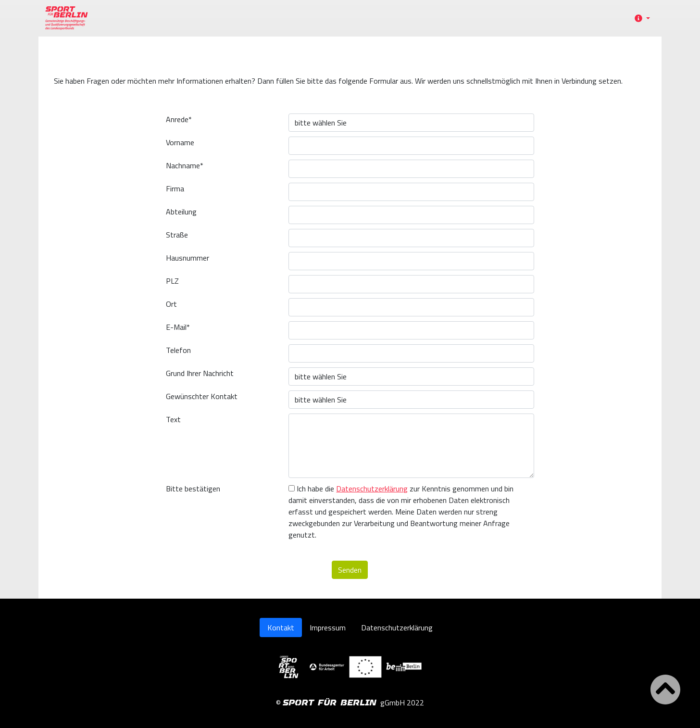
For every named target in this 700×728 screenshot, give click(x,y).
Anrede (179, 119)
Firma (175, 188)
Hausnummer (187, 258)
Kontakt (281, 628)
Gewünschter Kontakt (202, 396)
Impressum (328, 628)
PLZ (172, 281)
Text (173, 419)
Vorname (180, 142)
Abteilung (181, 212)
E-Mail (178, 327)
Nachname (185, 165)
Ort (171, 304)
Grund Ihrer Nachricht (200, 373)
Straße (177, 235)
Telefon (178, 350)
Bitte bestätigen (193, 489)
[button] (640, 18)
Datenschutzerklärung (372, 489)
